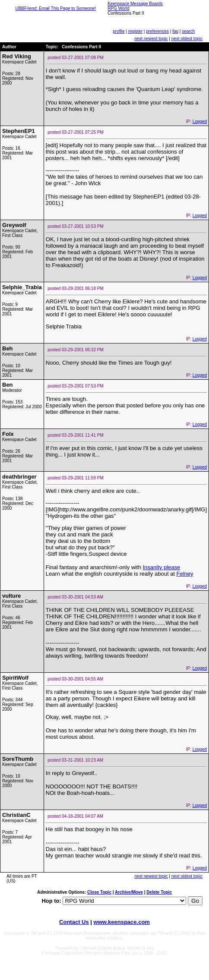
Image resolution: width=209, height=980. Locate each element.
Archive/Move (129, 892)
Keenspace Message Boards (135, 4)
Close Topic (99, 892)
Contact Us (74, 922)
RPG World (118, 8)
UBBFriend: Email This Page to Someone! (55, 8)
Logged (200, 121)
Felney (185, 574)
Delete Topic (159, 892)
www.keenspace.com (122, 922)
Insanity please (161, 567)
